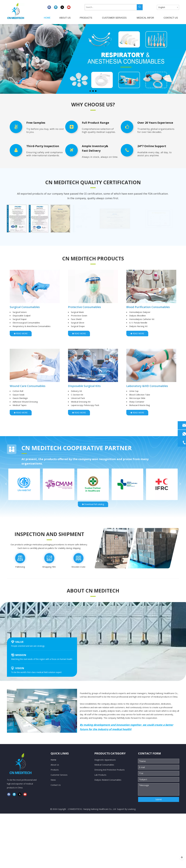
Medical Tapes (20, 405)
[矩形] (93, 110)
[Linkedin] (56, 7)
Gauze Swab (19, 395)
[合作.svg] (12, 449)
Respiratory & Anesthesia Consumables (32, 326)
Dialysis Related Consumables (108, 780)
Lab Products (100, 775)
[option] (17, 219)
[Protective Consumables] (93, 286)
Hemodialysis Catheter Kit (142, 319)
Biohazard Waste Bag (140, 405)
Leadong (132, 809)
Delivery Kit (76, 391)
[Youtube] (69, 7)
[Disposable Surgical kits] (93, 365)
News (53, 780)
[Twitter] (62, 7)
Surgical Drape (78, 326)
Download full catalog (93, 504)
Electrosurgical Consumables (26, 323)
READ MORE (21, 333)
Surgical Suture (20, 312)
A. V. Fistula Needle (138, 323)
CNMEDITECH (75, 809)
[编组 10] (137, 548)
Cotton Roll (18, 391)
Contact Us (56, 785)
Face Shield (76, 319)
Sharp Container (137, 402)
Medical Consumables (104, 765)
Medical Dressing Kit (81, 402)
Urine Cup (134, 391)
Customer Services (59, 775)
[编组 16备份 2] (78, 558)
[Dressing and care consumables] (35, 365)
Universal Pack (78, 398)
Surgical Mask (77, 312)
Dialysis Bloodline (137, 316)
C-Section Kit (77, 395)
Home (53, 760)
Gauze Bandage (20, 398)
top (182, 858)
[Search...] (111, 7)
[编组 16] (20, 558)
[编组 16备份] (49, 558)
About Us (55, 765)
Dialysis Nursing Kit (138, 326)
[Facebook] (49, 7)
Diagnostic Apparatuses (105, 760)
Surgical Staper (20, 319)
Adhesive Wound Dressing (25, 402)
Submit (159, 799)
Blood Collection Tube (140, 395)
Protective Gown (79, 316)
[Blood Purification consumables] (151, 286)
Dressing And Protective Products (110, 770)
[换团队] (42, 711)
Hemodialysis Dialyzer (140, 312)
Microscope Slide (137, 398)
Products (55, 770)
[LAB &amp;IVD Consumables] (151, 365)
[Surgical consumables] (35, 286)
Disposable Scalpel (22, 316)
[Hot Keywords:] (140, 7)
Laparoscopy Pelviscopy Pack (85, 405)
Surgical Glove (78, 323)
